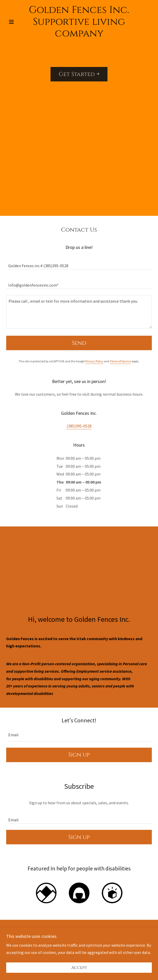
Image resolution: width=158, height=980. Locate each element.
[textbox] (79, 263)
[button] (17, 22)
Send (79, 343)
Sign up (79, 755)
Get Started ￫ (79, 74)
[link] (79, 22)
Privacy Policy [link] (94, 361)
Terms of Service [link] (120, 361)
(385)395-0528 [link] (79, 426)
